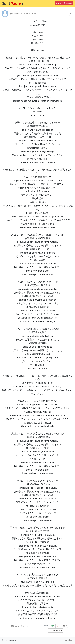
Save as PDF (55, 630)
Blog (65, 640)
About (70, 640)
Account (68, 3)
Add (59, 3)
